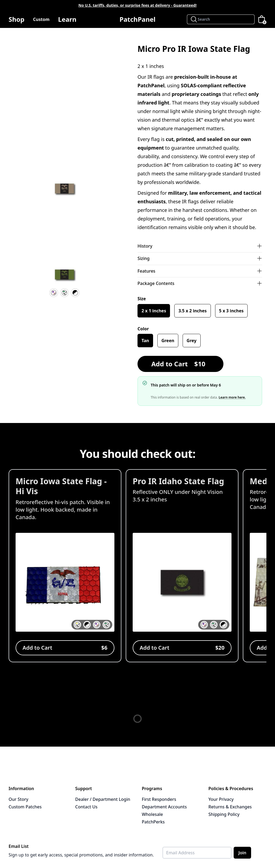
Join (243, 853)
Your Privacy (221, 799)
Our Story (18, 799)
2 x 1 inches (154, 311)
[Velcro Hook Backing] (75, 293)
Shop (17, 21)
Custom (41, 19)
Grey (192, 341)
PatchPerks (153, 822)
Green (168, 341)
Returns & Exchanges (230, 807)
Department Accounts (164, 807)
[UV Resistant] (54, 293)
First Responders (159, 799)
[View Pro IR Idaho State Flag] (182, 566)
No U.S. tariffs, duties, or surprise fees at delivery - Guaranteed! (137, 5)
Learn (67, 21)
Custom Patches (25, 807)
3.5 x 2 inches (192, 311)
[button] (64, 191)
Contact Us (86, 807)
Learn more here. (232, 397)
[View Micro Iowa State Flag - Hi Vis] (65, 566)
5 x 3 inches (231, 311)
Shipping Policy (224, 814)
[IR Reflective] (64, 293)
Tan (145, 341)
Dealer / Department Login (103, 799)
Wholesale (152, 814)
